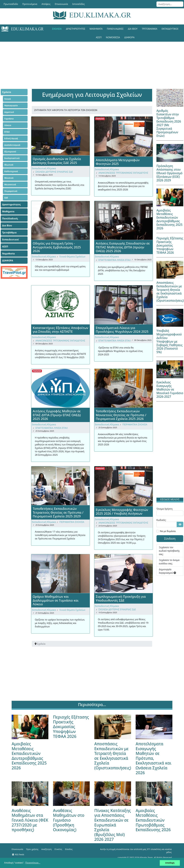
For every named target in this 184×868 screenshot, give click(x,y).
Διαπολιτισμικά (12, 145)
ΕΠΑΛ (7, 132)
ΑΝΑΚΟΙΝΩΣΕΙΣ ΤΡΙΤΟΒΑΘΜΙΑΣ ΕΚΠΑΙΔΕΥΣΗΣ (123, 173)
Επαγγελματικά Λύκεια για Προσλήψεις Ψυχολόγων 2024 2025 (122, 330)
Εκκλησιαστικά (12, 158)
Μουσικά (9, 178)
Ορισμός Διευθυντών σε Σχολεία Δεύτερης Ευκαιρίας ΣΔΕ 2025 (57, 161)
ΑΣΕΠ (99, 37)
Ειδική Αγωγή (11, 138)
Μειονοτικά (10, 184)
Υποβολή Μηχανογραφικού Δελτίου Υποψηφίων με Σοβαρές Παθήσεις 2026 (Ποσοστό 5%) (170, 341)
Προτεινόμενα (30, 4)
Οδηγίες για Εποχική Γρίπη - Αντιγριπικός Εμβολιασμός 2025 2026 (57, 247)
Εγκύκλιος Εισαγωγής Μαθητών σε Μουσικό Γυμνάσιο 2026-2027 (170, 389)
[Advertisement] (92, 62)
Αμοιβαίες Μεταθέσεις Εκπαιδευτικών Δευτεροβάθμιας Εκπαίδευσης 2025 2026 (169, 219)
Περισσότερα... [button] (33, 863)
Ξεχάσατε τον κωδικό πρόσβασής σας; (169, 551)
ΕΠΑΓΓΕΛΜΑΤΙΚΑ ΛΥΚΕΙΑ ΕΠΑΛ (115, 260)
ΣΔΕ (6, 198)
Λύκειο (8, 125)
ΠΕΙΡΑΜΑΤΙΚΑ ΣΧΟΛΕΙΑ (135, 424)
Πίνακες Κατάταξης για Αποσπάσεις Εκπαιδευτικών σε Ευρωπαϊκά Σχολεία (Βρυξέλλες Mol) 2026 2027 (113, 825)
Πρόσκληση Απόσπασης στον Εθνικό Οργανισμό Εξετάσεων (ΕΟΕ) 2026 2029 (169, 173)
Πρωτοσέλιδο (11, 4)
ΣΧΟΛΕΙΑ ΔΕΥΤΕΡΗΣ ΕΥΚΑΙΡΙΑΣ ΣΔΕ (54, 172)
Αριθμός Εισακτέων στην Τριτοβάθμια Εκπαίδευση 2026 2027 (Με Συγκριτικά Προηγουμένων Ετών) (169, 123)
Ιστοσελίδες (79, 4)
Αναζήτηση (47, 849)
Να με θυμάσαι (168, 531)
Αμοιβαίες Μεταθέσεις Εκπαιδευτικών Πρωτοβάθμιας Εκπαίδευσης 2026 (153, 820)
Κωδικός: (161, 520)
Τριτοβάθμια (150, 29)
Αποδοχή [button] (170, 863)
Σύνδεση (170, 539)
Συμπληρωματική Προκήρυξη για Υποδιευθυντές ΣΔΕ (121, 598)
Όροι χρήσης (32, 849)
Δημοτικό (9, 112)
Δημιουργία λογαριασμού (167, 571)
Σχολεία (57, 29)
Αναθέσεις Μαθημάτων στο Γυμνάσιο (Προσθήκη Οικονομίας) (69, 820)
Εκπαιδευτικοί (170, 29)
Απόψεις (46, 4)
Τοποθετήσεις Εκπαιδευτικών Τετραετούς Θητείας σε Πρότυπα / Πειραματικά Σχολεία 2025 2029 (58, 512)
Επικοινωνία (61, 4)
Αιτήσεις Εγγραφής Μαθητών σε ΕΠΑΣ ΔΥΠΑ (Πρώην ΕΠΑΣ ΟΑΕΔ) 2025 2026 (57, 415)
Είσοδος (69, 849)
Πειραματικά (11, 191)
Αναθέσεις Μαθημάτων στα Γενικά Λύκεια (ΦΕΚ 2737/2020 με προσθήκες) (30, 820)
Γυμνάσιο (9, 119)
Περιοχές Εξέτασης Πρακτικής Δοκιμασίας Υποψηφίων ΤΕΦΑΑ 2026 (170, 245)
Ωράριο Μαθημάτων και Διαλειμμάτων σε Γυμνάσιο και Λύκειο (56, 600)
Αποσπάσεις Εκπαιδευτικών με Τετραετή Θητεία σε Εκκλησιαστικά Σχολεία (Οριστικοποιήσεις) (170, 292)
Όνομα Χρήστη (164, 509)
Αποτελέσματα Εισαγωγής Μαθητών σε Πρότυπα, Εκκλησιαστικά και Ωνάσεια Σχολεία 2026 (154, 758)
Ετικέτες (58, 849)
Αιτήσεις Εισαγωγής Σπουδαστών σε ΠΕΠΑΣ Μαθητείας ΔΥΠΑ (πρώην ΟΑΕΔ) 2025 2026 (123, 247)
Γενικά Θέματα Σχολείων (72, 257)
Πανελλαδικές (115, 29)
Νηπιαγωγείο (11, 105)
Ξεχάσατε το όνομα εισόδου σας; (169, 562)
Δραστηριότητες (76, 29)
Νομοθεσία (113, 37)
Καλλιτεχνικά (11, 171)
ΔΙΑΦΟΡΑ (129, 37)
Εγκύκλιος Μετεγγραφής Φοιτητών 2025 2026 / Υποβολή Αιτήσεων (122, 512)
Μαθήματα (96, 29)
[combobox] (170, 4)
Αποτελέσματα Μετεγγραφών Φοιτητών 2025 (118, 162)
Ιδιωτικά (9, 165)
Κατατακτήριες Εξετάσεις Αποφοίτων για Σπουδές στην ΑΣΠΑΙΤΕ (60, 330)
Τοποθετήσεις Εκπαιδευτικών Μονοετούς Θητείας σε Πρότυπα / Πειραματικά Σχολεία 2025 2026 (121, 415)
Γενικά (8, 99)
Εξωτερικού (10, 152)
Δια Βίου (133, 29)
